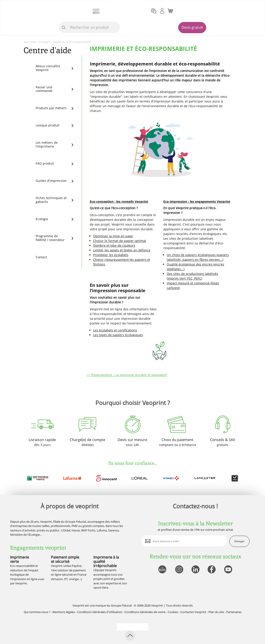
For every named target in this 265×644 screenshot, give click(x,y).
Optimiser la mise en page (113, 236)
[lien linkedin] (195, 570)
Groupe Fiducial (121, 605)
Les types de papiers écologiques (118, 335)
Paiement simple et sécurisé (65, 559)
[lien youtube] (229, 570)
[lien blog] (162, 570)
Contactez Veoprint (193, 612)
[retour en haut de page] (130, 636)
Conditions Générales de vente (145, 612)
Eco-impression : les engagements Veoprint (197, 201)
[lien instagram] (179, 570)
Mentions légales (64, 612)
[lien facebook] (212, 570)
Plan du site (216, 612)
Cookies (173, 612)
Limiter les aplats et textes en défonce (122, 250)
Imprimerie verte (20, 559)
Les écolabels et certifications (115, 330)
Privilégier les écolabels (111, 255)
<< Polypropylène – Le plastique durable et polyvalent (127, 375)
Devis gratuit (192, 27)
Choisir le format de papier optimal (120, 241)
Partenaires (234, 612)
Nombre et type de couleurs (114, 245)
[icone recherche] (64, 28)
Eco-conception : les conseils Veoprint (119, 201)
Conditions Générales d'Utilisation (100, 612)
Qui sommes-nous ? (37, 612)
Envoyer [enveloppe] (240, 541)
